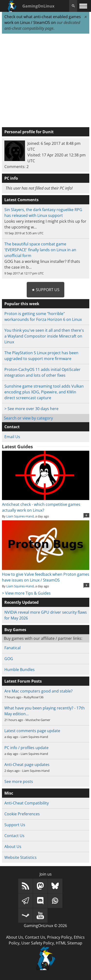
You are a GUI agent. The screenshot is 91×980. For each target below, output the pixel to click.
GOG (9, 659)
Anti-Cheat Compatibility (27, 803)
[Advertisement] (45, 81)
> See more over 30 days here (31, 409)
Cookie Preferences (22, 814)
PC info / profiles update (26, 748)
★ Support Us (45, 290)
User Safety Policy (38, 943)
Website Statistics (21, 857)
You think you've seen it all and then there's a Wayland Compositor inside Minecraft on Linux (44, 336)
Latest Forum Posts (23, 681)
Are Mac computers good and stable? (38, 691)
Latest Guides (17, 447)
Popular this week (22, 304)
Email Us (12, 437)
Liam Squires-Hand (20, 516)
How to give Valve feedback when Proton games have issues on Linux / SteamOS (46, 574)
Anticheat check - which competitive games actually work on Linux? (46, 504)
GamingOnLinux (38, 6)
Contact (12, 427)
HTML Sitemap (69, 943)
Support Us (15, 825)
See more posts (19, 781)
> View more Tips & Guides (26, 593)
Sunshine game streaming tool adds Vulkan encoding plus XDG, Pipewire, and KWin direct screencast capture (44, 392)
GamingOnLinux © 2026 (45, 926)
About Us (13, 847)
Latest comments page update (32, 731)
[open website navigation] (83, 6)
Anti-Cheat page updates (27, 765)
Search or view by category (28, 418)
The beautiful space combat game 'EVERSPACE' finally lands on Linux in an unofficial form (40, 250)
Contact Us (14, 836)
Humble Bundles (20, 670)
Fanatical (12, 648)
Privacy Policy (59, 937)
